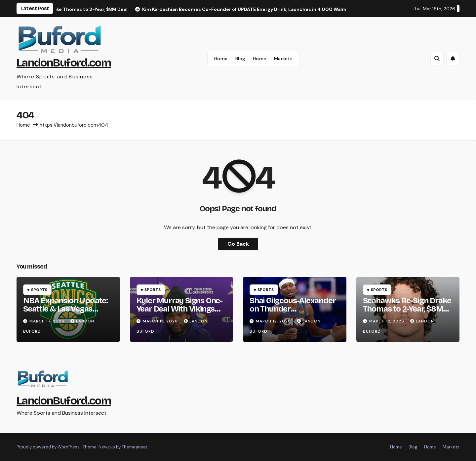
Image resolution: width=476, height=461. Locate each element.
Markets (283, 59)
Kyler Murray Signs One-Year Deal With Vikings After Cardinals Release (179, 309)
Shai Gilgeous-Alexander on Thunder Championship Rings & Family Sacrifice (293, 313)
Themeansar (134, 447)
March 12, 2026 (274, 321)
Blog (240, 59)
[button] (437, 59)
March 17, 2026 (48, 321)
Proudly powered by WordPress (49, 447)
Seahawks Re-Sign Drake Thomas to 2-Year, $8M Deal (407, 309)
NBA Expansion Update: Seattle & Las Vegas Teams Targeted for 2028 (68, 309)
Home (221, 59)
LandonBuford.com (64, 63)
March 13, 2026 (161, 321)
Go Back (238, 244)
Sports (39, 290)
